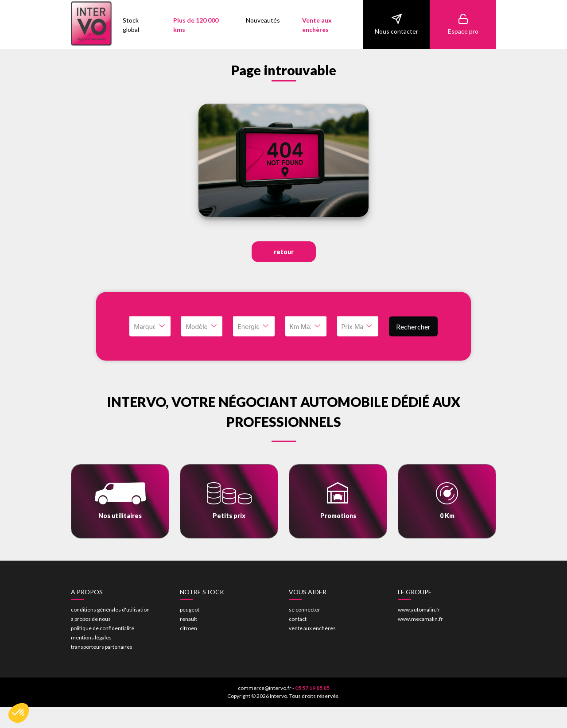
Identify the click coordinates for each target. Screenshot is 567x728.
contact (298, 619)
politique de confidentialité (103, 628)
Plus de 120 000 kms (196, 25)
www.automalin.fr (419, 610)
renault (188, 619)
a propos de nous (91, 619)
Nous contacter (396, 24)
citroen (188, 628)
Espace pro (463, 24)
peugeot (190, 610)
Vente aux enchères (317, 25)
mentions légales (91, 637)
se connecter (305, 610)
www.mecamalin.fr (420, 619)
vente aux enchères (312, 628)
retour (284, 252)
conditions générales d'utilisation (110, 610)
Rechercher (413, 326)
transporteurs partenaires (102, 647)
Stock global (131, 25)
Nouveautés (263, 20)
